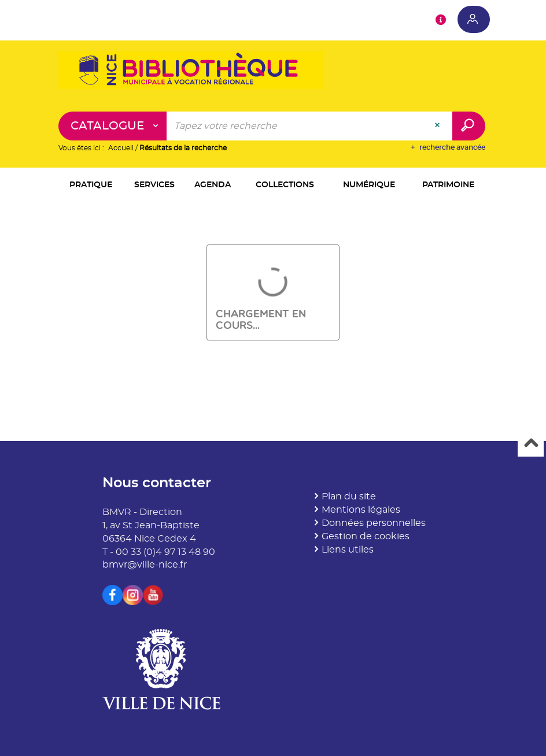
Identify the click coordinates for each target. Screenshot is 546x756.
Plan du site (349, 496)
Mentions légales (361, 510)
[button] (91, 186)
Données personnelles (374, 523)
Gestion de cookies (366, 536)
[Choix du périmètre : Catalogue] (113, 126)
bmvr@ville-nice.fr (145, 565)
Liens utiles (348, 550)
